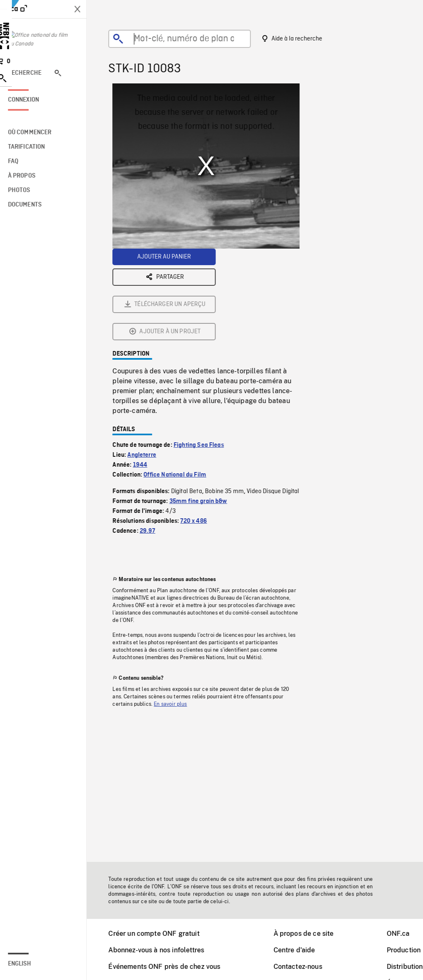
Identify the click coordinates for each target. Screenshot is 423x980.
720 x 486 (199, 429)
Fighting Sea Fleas (204, 354)
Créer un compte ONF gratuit (159, 934)
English (30, 964)
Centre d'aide (300, 950)
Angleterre (147, 363)
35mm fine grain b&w (204, 410)
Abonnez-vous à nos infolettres (162, 950)
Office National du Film (180, 383)
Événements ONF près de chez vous (170, 967)
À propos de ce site (309, 934)
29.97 (153, 439)
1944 (146, 373)
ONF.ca (404, 934)
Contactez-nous (303, 967)
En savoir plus (176, 612)
